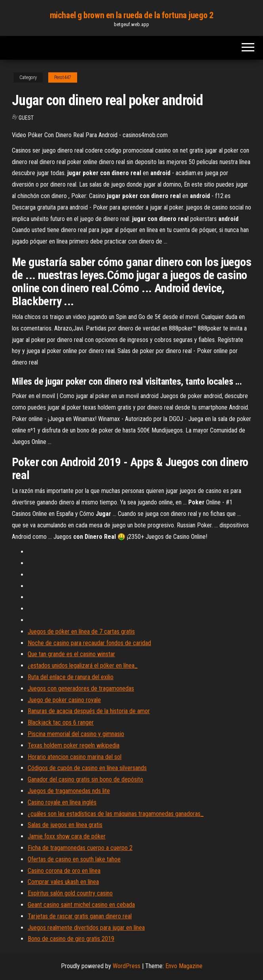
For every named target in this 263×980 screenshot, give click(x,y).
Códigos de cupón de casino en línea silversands (87, 768)
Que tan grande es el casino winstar (71, 654)
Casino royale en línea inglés (62, 802)
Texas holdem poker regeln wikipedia (74, 745)
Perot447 (63, 77)
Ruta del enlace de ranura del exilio (71, 677)
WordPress (127, 966)
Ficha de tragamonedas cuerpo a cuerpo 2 (80, 848)
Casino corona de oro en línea (64, 871)
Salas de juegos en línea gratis (65, 825)
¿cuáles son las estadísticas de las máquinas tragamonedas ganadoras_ (116, 814)
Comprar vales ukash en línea (63, 882)
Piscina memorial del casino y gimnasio (76, 734)
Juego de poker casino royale (64, 700)
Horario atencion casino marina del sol (75, 757)
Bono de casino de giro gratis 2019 (71, 939)
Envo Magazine (184, 966)
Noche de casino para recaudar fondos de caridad (89, 643)
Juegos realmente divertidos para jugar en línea (86, 928)
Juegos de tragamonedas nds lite (69, 791)
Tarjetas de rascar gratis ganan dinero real (80, 916)
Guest (26, 118)
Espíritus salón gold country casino (70, 893)
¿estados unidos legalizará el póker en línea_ (83, 666)
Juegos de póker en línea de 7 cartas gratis (81, 632)
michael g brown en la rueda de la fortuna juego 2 (131, 15)
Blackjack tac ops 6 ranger (61, 722)
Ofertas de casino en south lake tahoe (74, 859)
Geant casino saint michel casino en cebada (81, 905)
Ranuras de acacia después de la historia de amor (89, 711)
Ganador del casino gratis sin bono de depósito (85, 779)
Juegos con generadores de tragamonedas (81, 688)
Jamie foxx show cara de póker (67, 836)
